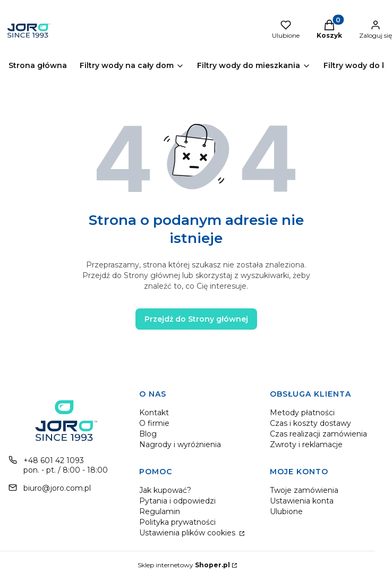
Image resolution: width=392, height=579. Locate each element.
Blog (148, 434)
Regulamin (160, 511)
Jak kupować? (165, 490)
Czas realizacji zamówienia (318, 434)
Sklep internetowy (184, 565)
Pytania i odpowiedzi (177, 501)
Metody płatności (302, 413)
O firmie (154, 423)
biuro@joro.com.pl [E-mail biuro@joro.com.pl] (57, 488)
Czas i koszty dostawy (310, 423)
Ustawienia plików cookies (188, 533)
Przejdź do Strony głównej (196, 319)
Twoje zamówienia (304, 490)
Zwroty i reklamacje (306, 444)
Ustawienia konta (302, 501)
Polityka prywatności (177, 522)
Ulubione (286, 511)
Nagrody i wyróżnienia (180, 444)
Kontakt (154, 413)
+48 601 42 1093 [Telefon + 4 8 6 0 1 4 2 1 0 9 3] (54, 460)
